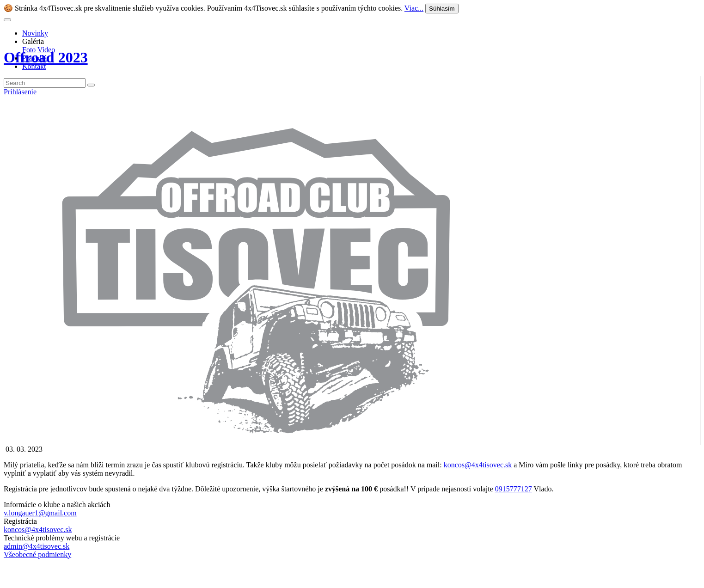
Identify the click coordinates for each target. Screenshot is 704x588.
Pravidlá (34, 58)
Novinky (35, 33)
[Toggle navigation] (7, 20)
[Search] (45, 83)
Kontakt (34, 66)
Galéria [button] (33, 41)
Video (46, 50)
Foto (29, 50)
